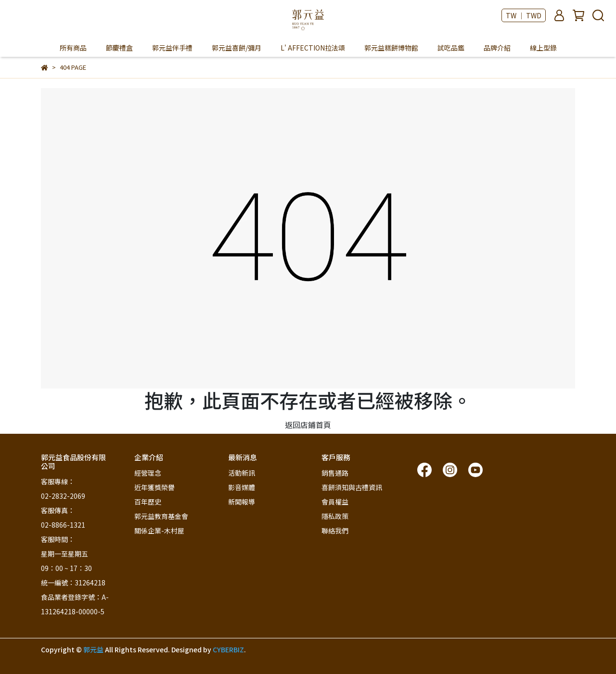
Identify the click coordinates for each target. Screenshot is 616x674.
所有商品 (73, 48)
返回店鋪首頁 (308, 425)
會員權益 (335, 502)
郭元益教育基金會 (161, 516)
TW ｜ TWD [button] (524, 15)
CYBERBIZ (228, 649)
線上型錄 (543, 48)
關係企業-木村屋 (159, 531)
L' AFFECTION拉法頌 (313, 48)
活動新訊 (242, 473)
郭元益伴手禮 (172, 48)
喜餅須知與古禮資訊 (352, 487)
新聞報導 (242, 502)
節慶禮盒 (119, 48)
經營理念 (148, 473)
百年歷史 (148, 502)
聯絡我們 (335, 531)
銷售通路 (335, 473)
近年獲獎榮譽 (154, 487)
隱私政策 (335, 516)
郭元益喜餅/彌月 (237, 48)
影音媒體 (242, 487)
